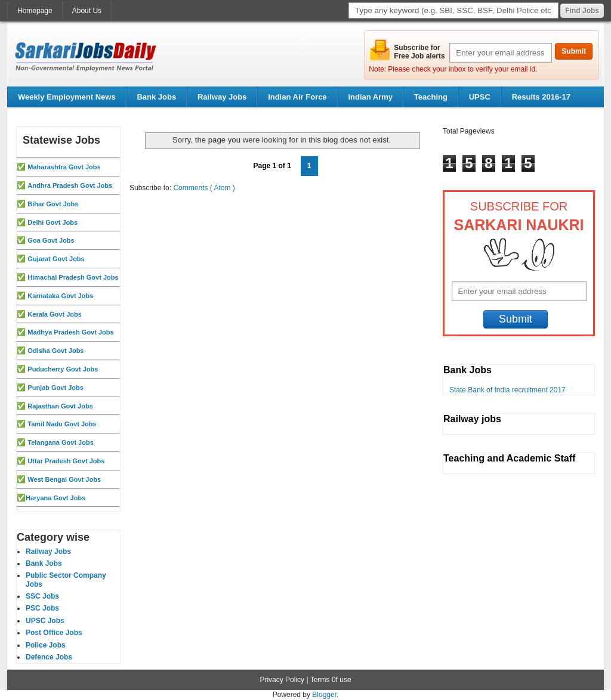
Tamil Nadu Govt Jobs (62, 424)
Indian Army (370, 97)
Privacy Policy (282, 680)
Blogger (324, 695)
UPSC (480, 97)
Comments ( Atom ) (204, 188)
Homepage (35, 11)
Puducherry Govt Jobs (63, 369)
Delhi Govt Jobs (53, 222)
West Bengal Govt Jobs (64, 479)
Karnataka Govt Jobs (60, 296)
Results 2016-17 (541, 97)
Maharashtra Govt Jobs (64, 167)
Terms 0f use (331, 680)
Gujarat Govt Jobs (56, 259)
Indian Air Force (297, 97)
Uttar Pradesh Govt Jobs (66, 461)
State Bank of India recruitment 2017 (507, 390)
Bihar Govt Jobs (53, 204)
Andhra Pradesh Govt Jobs (70, 185)
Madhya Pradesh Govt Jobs (70, 332)
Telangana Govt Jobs (60, 442)
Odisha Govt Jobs (55, 351)
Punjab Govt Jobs (55, 388)
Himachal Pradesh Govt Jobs (73, 277)
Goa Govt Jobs (51, 240)
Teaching (431, 97)
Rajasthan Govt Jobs (60, 406)
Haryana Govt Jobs (55, 498)
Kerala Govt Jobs (54, 314)
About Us (87, 11)
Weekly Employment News (67, 97)
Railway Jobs (222, 97)
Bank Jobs (156, 97)
